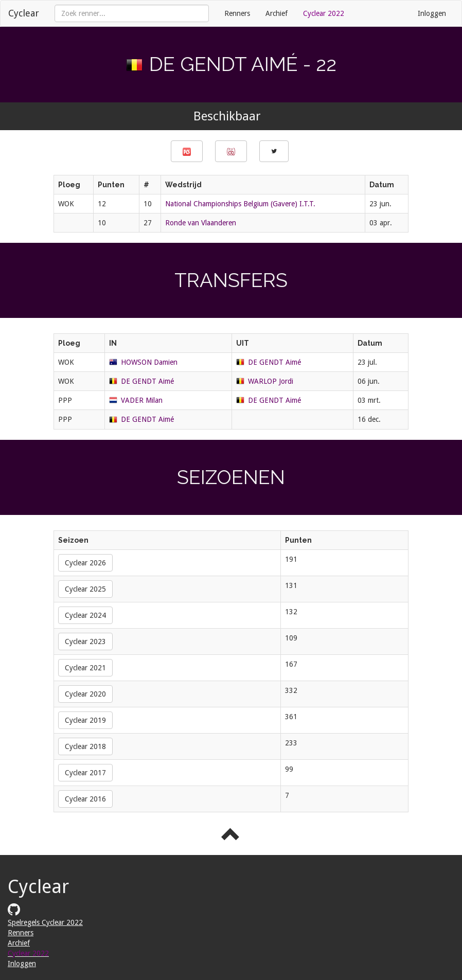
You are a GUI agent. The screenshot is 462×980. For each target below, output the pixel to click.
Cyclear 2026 (85, 563)
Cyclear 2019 (85, 720)
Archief (277, 13)
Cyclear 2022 (324, 13)
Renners (237, 13)
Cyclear (24, 13)
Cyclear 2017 (85, 773)
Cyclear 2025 (85, 589)
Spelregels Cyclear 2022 (45, 922)
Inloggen (432, 13)
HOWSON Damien (149, 362)
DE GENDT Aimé (274, 362)
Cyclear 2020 (85, 694)
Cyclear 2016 (85, 799)
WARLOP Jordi (271, 381)
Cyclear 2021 (85, 668)
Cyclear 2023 (85, 642)
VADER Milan (142, 400)
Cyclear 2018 (85, 746)
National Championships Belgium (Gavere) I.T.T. (240, 204)
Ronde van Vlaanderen (201, 223)
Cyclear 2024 (85, 615)
